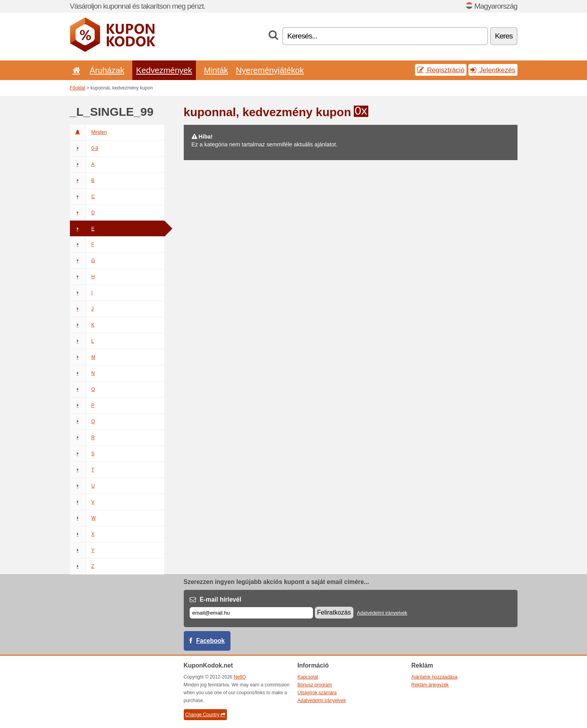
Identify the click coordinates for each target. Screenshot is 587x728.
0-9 (84, 148)
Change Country (205, 715)
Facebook (211, 641)
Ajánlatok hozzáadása (434, 677)
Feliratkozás (334, 612)
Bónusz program (315, 685)
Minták (216, 70)
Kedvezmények (164, 70)
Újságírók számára (317, 693)
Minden (88, 132)
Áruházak (107, 70)
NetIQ (240, 677)
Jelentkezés (493, 70)
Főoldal (78, 88)
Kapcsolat (308, 677)
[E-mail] (251, 613)
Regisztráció (441, 70)
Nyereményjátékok (270, 70)
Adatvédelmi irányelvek (382, 613)
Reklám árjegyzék (430, 685)
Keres (504, 36)
